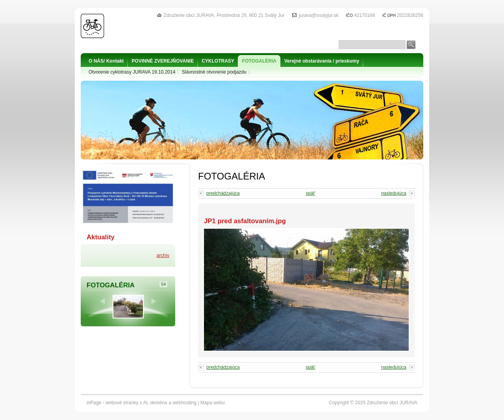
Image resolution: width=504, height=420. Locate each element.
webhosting (184, 403)
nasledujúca (394, 193)
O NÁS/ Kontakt (106, 61)
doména (158, 403)
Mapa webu (213, 403)
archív (163, 255)
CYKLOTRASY (218, 61)
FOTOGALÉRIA (259, 61)
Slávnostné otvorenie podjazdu (214, 72)
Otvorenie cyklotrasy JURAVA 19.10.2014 (132, 72)
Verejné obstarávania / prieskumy (322, 61)
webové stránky (122, 403)
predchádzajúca (223, 193)
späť (310, 193)
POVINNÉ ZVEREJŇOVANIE (163, 61)
